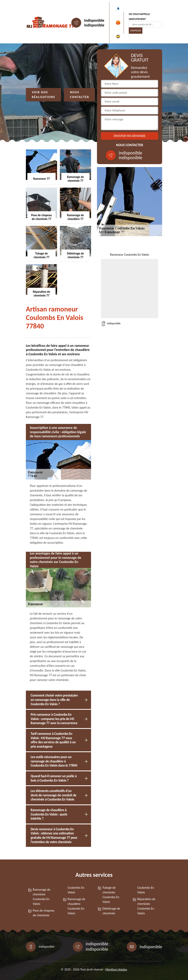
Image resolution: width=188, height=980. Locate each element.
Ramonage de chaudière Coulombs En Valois (77, 906)
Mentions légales (116, 969)
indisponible (94, 20)
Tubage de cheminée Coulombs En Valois (111, 895)
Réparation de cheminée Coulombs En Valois (146, 906)
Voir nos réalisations (43, 95)
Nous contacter (79, 95)
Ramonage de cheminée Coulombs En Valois (42, 897)
